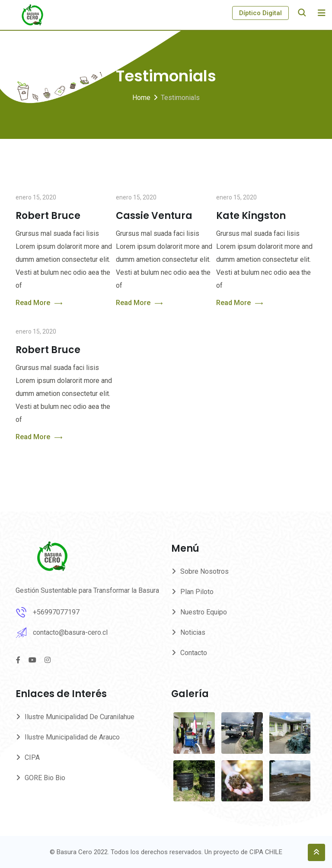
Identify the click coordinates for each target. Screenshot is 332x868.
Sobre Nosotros (204, 571)
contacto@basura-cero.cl (70, 632)
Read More (39, 303)
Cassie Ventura (154, 216)
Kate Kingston (251, 216)
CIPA (32, 757)
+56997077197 (56, 612)
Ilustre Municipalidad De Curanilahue (80, 717)
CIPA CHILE (266, 852)
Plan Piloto (197, 592)
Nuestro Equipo (204, 612)
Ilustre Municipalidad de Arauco (72, 737)
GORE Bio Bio (45, 778)
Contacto (194, 653)
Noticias (193, 632)
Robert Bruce (48, 216)
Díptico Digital (260, 13)
